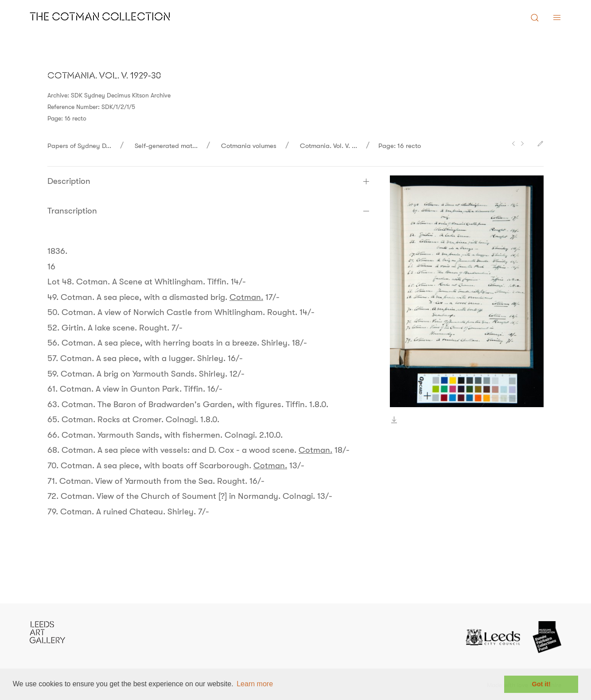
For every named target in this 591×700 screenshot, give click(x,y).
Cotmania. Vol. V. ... (329, 146)
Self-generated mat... (166, 146)
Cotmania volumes (249, 146)
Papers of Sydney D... (79, 146)
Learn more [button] (255, 684)
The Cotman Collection (100, 17)
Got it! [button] (541, 684)
